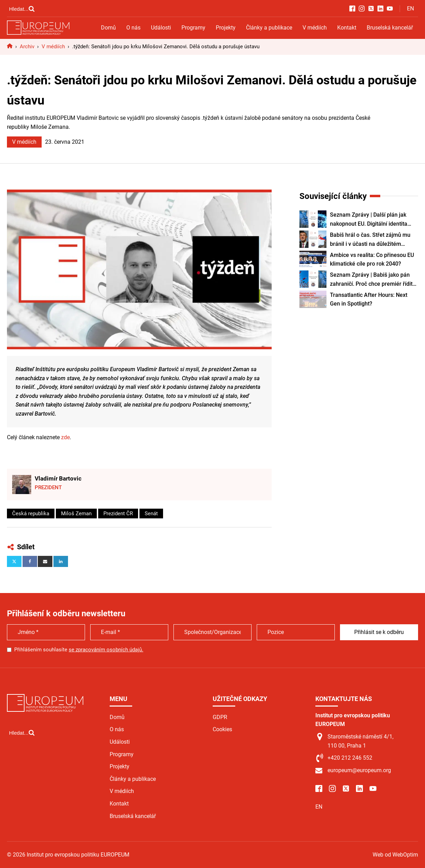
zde (65, 437)
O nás (133, 28)
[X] (14, 561)
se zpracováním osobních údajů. (106, 650)
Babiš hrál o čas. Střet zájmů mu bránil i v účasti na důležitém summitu (370, 240)
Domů (108, 28)
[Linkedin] (61, 561)
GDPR (220, 717)
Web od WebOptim (395, 855)
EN (410, 9)
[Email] (45, 561)
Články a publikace (269, 28)
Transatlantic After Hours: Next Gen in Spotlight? (369, 299)
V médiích (315, 28)
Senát (151, 514)
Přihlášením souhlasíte (79, 650)
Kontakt (347, 28)
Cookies (222, 729)
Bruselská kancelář (390, 28)
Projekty (226, 28)
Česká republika (31, 514)
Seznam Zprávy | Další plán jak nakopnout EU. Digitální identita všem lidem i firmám (369, 220)
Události (161, 28)
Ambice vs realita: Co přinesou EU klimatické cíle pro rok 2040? (372, 260)
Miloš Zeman (76, 514)
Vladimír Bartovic (58, 478)
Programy (193, 28)
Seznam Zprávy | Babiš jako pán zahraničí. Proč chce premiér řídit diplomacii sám (371, 280)
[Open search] (22, 9)
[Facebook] (30, 561)
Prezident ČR (118, 514)
